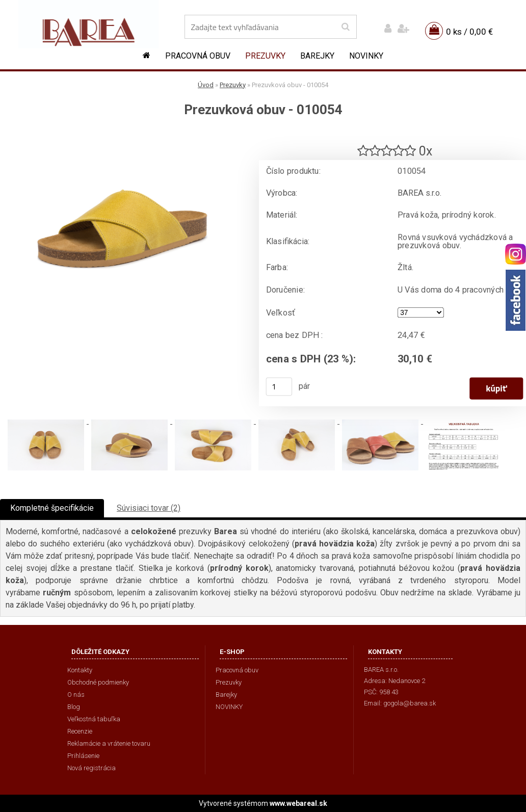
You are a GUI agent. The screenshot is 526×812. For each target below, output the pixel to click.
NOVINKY (366, 56)
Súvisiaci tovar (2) (149, 508)
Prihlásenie (83, 756)
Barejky (317, 56)
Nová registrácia (91, 768)
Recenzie (80, 731)
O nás (76, 695)
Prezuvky (265, 56)
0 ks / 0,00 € (469, 32)
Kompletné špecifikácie (52, 508)
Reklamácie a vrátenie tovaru (109, 743)
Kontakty (80, 670)
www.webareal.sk (298, 803)
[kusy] (279, 386)
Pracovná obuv (198, 56)
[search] (345, 27)
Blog (74, 707)
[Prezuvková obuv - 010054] (122, 135)
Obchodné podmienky (98, 682)
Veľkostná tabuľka (94, 719)
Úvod (206, 85)
